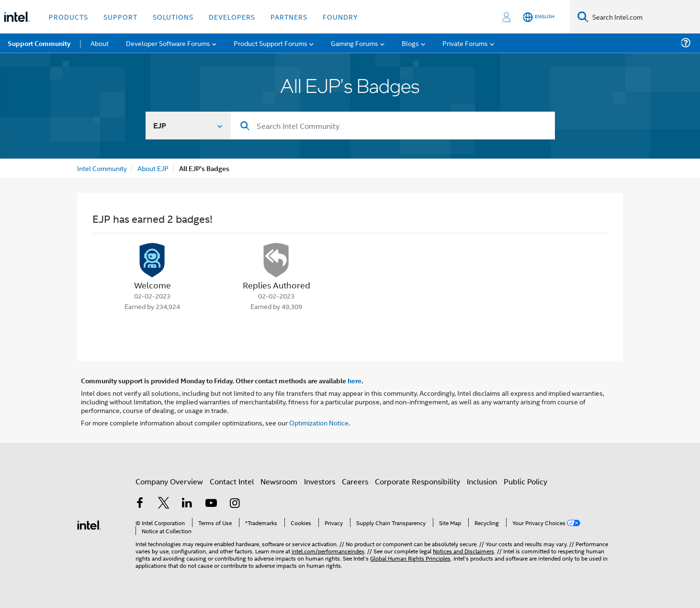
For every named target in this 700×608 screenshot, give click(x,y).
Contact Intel (232, 481)
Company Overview (169, 481)
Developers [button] (232, 17)
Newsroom (279, 481)
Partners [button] (289, 17)
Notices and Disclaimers (463, 551)
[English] (539, 17)
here (355, 380)
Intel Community (102, 168)
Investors (320, 481)
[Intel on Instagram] (235, 504)
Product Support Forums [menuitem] (271, 43)
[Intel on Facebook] (140, 504)
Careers (355, 481)
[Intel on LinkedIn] (187, 504)
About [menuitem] (100, 43)
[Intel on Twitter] (164, 504)
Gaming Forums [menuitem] (355, 43)
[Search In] (188, 126)
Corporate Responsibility (418, 481)
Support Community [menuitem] (39, 43)
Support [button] (120, 17)
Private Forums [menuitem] (465, 43)
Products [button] (68, 17)
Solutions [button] (173, 17)
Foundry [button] (340, 17)
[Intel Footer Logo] (89, 524)
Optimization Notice (319, 422)
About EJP (153, 168)
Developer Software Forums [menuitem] (168, 43)
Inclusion (482, 481)
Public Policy (525, 481)
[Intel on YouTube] (211, 504)
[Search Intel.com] (644, 17)
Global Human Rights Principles (410, 558)
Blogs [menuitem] (410, 43)
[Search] (583, 17)
